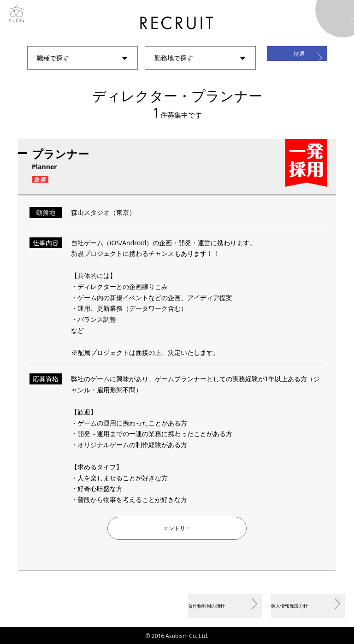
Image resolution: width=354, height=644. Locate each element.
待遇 (297, 58)
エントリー (177, 530)
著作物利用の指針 (223, 606)
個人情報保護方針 (306, 606)
